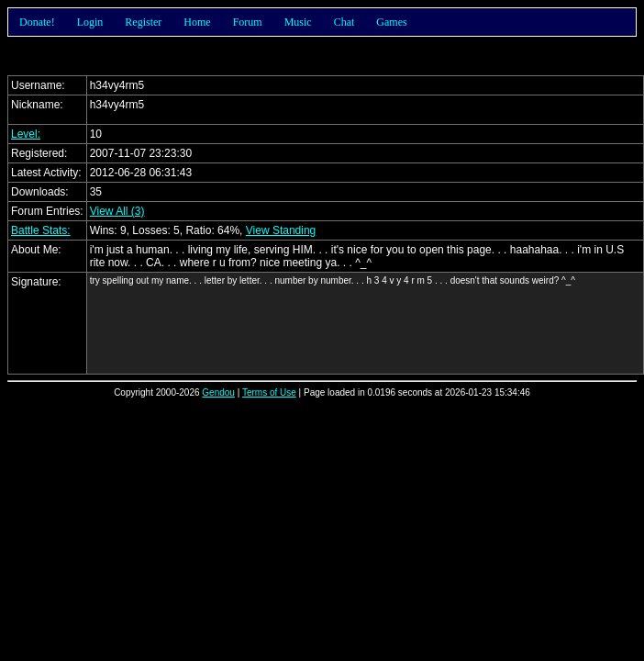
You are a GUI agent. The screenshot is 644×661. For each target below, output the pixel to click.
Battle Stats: (41, 230)
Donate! (37, 22)
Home (197, 22)
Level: (26, 134)
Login (90, 22)
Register (143, 22)
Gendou (218, 392)
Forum (248, 22)
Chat (344, 22)
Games (391, 22)
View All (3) (117, 211)
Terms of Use (269, 392)
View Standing (281, 230)
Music (298, 22)
